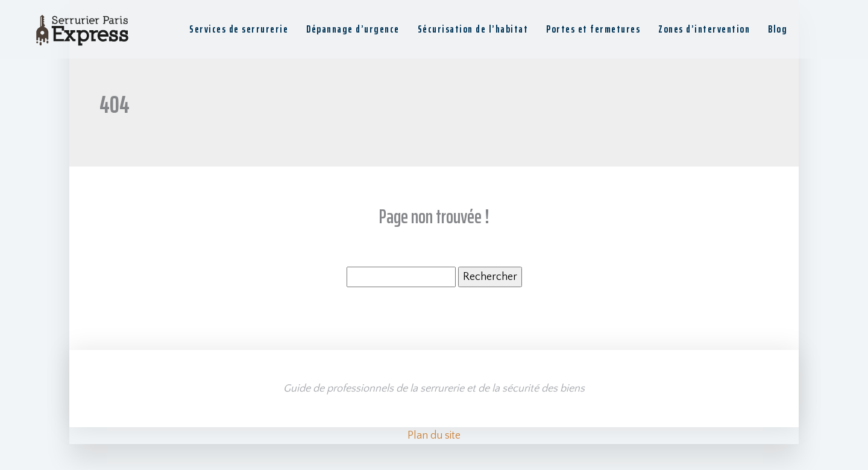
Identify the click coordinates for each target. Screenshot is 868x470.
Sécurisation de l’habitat (473, 29)
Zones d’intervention (704, 29)
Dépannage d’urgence (353, 29)
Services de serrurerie (239, 29)
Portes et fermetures (593, 29)
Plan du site (434, 436)
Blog (778, 29)
